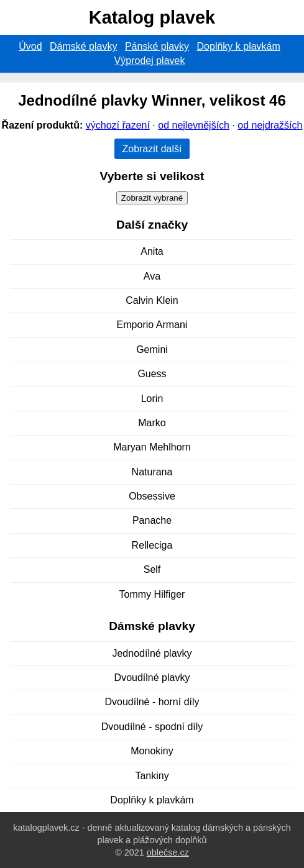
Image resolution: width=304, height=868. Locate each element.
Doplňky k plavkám (239, 46)
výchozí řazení (118, 125)
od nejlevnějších (194, 125)
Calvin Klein (152, 300)
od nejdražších (270, 125)
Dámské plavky (83, 46)
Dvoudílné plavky (152, 678)
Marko (152, 423)
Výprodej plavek (150, 61)
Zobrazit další (152, 149)
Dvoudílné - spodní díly (152, 727)
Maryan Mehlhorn (152, 447)
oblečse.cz (168, 852)
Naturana (152, 472)
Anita (152, 251)
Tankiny (152, 776)
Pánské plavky (157, 46)
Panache (152, 520)
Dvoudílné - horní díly (152, 702)
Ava (152, 276)
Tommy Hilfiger (152, 594)
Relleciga (152, 545)
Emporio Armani (152, 325)
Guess (152, 374)
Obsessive (152, 496)
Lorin (152, 399)
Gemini (152, 349)
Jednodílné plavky (152, 653)
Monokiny (152, 751)
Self (152, 569)
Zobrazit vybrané (152, 198)
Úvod (30, 46)
